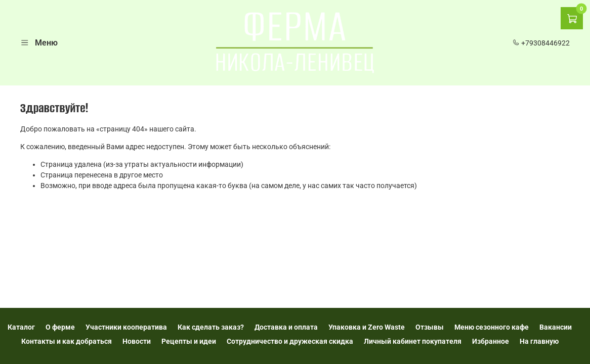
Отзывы (430, 327)
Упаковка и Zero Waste (367, 327)
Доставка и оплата (286, 327)
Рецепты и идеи (189, 341)
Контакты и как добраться (67, 341)
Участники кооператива (126, 327)
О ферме (60, 327)
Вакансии (556, 327)
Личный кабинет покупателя (413, 341)
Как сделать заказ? (211, 327)
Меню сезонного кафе (492, 327)
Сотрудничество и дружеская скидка (290, 341)
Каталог (21, 327)
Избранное (491, 341)
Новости (137, 341)
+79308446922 (541, 43)
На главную (539, 341)
